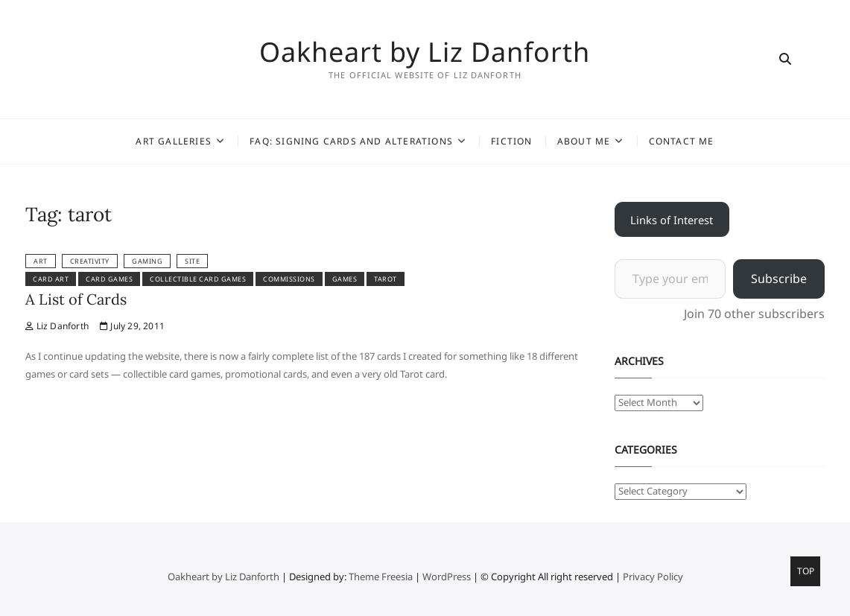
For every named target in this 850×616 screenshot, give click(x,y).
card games (109, 279)
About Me (584, 141)
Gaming (147, 261)
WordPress (447, 577)
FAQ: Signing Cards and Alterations (351, 141)
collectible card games (198, 279)
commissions (289, 279)
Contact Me (682, 141)
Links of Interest (672, 220)
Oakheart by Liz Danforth (425, 52)
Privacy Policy (653, 577)
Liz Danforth (57, 326)
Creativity (90, 261)
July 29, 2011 (132, 326)
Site (192, 261)
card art (51, 279)
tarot (386, 279)
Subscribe (779, 279)
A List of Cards (76, 299)
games (345, 279)
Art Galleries (174, 141)
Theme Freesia (381, 577)
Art (41, 261)
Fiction (511, 141)
